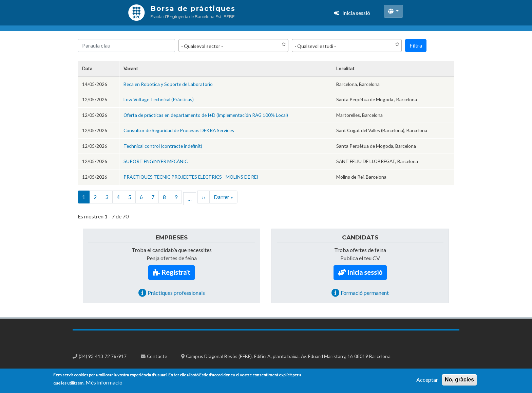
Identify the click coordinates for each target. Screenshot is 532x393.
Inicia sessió (356, 13)
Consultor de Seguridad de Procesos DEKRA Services (179, 130)
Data (87, 68)
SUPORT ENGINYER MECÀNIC (156, 161)
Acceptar (427, 382)
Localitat (345, 68)
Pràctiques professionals (176, 293)
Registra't (176, 272)
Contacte (157, 356)
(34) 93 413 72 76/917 (103, 356)
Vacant (131, 68)
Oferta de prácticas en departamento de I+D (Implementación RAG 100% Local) (206, 115)
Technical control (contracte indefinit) (163, 146)
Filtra (416, 45)
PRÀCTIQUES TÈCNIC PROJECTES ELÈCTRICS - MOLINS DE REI (191, 177)
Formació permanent (365, 293)
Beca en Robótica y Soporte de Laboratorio (168, 84)
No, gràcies (459, 382)
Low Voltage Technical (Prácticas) (159, 99)
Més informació (104, 385)
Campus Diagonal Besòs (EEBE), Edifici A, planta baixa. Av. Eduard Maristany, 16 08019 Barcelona (288, 356)
